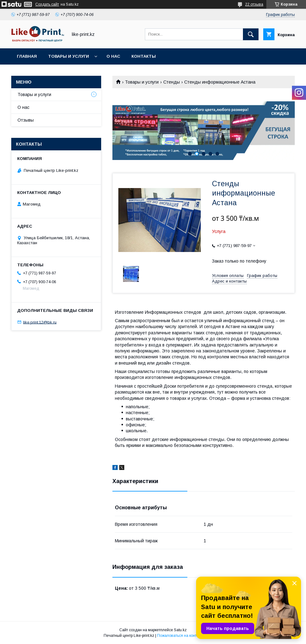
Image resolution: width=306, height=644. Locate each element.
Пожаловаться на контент (180, 636)
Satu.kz (180, 630)
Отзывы (26, 120)
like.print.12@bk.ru (40, 322)
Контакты (144, 56)
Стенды (172, 82)
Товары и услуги (69, 56)
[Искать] (251, 34)
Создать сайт (47, 4)
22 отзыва (254, 4)
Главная (27, 56)
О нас (113, 56)
